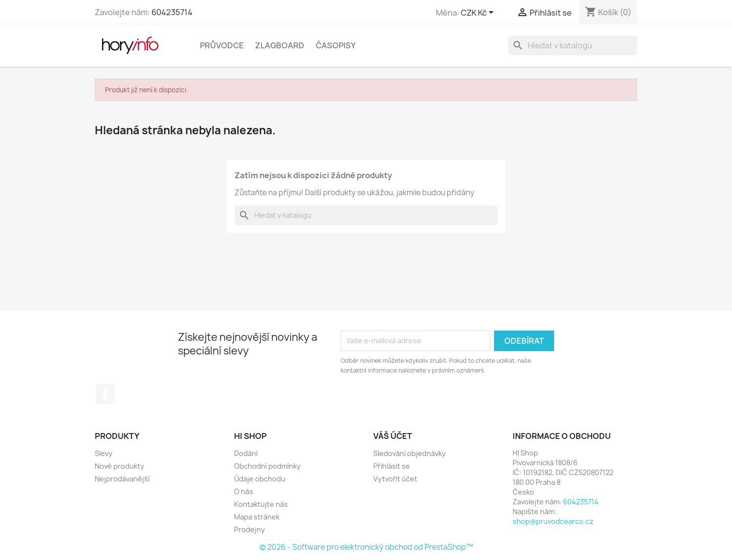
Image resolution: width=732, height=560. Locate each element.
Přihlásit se (392, 466)
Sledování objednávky (409, 453)
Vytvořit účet (395, 479)
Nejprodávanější (122, 479)
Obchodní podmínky (267, 466)
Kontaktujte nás (261, 504)
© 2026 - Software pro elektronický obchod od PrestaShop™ (366, 547)
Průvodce (222, 45)
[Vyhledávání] (573, 45)
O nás (244, 491)
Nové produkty (119, 466)
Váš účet (393, 436)
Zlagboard (280, 45)
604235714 (172, 12)
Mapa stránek (257, 517)
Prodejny (249, 529)
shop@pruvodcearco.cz (553, 521)
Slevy (104, 453)
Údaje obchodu (260, 479)
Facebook (106, 394)
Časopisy (336, 45)
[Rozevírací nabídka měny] (479, 13)
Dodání (246, 453)
